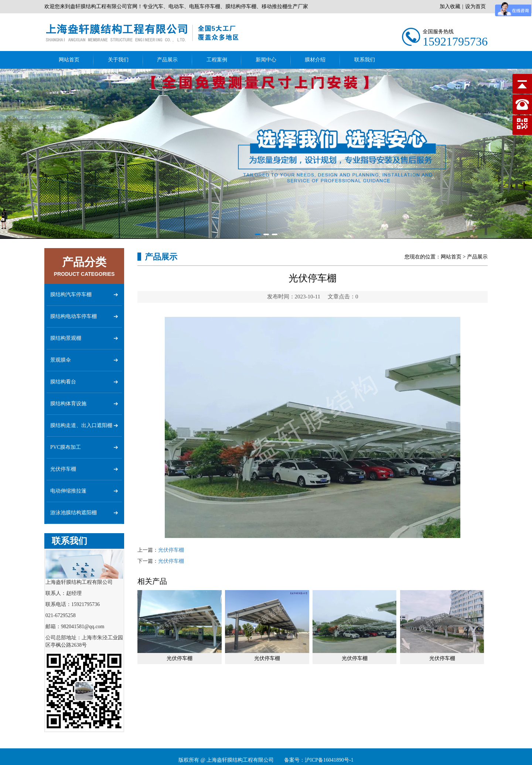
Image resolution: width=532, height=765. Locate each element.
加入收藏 (450, 6)
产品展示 (167, 60)
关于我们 (118, 60)
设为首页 (475, 6)
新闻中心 (266, 60)
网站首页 (69, 60)
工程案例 (217, 60)
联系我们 (365, 60)
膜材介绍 (315, 60)
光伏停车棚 (171, 550)
